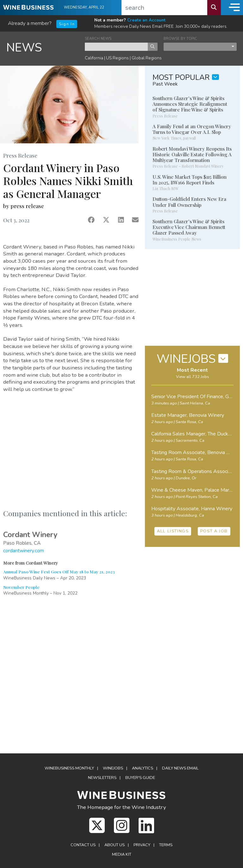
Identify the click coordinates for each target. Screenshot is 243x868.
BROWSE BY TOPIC (180, 39)
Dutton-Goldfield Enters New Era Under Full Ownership (189, 202)
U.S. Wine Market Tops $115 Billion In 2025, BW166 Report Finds (190, 180)
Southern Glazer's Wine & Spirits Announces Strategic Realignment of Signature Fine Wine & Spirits (190, 104)
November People (21, 587)
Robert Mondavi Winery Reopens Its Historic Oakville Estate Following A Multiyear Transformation (192, 154)
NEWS (24, 48)
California (94, 58)
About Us (115, 845)
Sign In (67, 24)
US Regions (117, 58)
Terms (166, 845)
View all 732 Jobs (193, 377)
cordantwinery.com (24, 551)
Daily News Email (180, 768)
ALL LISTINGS (173, 531)
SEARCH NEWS (98, 39)
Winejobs (113, 768)
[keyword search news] (116, 47)
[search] (165, 8)
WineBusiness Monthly (69, 768)
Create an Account (146, 20)
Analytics (143, 768)
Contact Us (83, 845)
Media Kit (122, 854)
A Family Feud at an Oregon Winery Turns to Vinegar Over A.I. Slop (192, 129)
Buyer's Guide (140, 778)
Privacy (142, 845)
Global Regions (147, 58)
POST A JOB (214, 531)
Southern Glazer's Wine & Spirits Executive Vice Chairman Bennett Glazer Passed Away (189, 227)
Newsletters (102, 778)
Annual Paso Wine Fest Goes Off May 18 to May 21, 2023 (59, 572)
